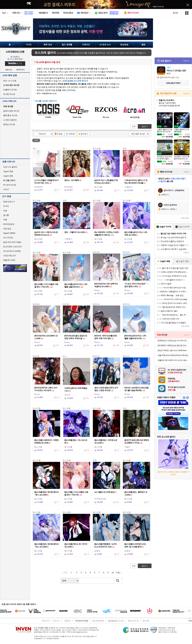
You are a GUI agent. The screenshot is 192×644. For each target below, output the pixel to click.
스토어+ (186, 94)
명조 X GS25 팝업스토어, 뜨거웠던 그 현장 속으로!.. (106, 389)
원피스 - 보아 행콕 (73, 180)
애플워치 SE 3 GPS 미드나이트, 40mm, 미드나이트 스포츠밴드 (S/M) (174, 360)
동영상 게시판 (9, 124)
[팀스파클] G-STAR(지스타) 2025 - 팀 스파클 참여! (135, 545)
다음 (118, 572)
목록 (134, 126)
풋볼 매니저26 (9, 260)
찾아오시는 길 (133, 621)
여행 (5, 220)
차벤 (5, 211)
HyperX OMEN (9, 233)
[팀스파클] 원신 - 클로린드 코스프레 (136, 493)
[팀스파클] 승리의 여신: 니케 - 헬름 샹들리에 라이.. (76, 286)
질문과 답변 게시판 (11, 111)
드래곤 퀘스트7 (10, 256)
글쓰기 (145, 126)
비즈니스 (56, 621)
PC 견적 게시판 (10, 185)
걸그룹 (6, 215)
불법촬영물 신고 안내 (116, 621)
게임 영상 (7, 229)
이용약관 (67, 621)
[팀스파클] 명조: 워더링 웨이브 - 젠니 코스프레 (46, 493)
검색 (118, 581)
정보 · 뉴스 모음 (10, 81)
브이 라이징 (8, 238)
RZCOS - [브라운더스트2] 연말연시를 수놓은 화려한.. (136, 389)
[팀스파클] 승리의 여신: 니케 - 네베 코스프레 (136, 234)
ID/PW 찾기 (21, 70)
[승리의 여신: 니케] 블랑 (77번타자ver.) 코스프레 (106, 182)
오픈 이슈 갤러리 (10, 167)
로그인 (175, 13)
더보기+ (186, 61)
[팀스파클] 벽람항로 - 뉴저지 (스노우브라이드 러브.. (106, 545)
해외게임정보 (9, 224)
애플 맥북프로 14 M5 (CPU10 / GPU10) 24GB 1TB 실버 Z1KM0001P (174, 355)
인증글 (60, 134)
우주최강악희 (100, 499)
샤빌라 (127, 447)
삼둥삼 (97, 551)
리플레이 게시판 (10, 90)
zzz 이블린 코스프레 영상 (105, 492)
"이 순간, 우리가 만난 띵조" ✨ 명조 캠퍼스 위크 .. (136, 285)
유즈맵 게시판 (9, 94)
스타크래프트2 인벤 (15, 52)
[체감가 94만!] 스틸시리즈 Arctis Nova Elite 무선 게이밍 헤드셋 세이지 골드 (174, 350)
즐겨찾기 (84, 134)
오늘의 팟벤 (8, 176)
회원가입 (9, 70)
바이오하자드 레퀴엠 (12, 251)
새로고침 (184, 218)
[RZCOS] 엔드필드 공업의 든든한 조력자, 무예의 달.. (76, 337)
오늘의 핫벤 (8, 171)
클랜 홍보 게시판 (10, 115)
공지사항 (146, 621)
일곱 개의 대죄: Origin (12, 242)
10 (113, 572)
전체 (36, 140)
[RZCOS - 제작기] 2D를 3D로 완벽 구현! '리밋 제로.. (106, 337)
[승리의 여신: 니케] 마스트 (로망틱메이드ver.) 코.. (46, 234)
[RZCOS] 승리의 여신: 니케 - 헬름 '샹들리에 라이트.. (135, 337)
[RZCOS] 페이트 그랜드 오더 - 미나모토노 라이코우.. (46, 389)
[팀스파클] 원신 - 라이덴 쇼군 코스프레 (106, 441)
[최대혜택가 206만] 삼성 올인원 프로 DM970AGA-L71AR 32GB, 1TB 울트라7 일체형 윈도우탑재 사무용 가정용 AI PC (174, 345)
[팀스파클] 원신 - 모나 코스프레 (76, 441)
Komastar (39, 187)
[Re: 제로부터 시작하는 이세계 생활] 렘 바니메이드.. (106, 234)
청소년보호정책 (98, 621)
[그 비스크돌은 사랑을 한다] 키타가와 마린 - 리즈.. (46, 182)
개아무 (67, 395)
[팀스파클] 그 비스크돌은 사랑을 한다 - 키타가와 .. (46, 286)
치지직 (6, 206)
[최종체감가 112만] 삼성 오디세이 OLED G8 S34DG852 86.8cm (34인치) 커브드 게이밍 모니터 (174, 340)
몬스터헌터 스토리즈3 (12, 247)
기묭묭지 (128, 187)
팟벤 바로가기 (9, 202)
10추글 (72, 134)
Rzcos (97, 290)
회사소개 (45, 621)
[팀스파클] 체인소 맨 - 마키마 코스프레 (76, 545)
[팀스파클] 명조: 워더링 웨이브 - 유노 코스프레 (46, 545)
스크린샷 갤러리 (10, 120)
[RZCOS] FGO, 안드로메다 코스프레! (46, 337)
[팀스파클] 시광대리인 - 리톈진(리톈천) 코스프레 (46, 441)
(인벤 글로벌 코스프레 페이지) (75, 81)
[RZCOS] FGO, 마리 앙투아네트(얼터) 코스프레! (106, 285)
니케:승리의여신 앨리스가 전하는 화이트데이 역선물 (136, 182)
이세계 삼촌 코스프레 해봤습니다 (76, 389)
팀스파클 (98, 187)
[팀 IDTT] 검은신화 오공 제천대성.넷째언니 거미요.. (136, 441)
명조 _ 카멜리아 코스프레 (76, 232)
